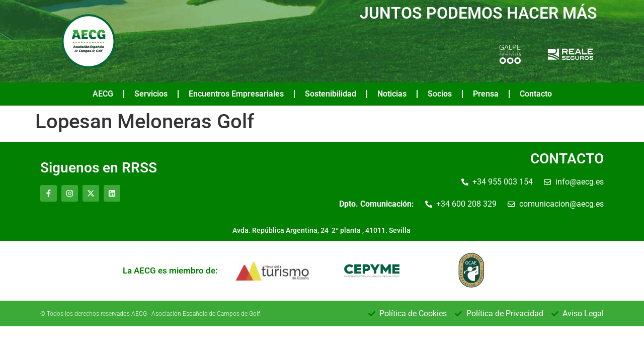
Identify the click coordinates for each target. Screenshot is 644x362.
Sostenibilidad (331, 94)
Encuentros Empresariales (236, 94)
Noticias (392, 94)
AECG (103, 94)
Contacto (536, 94)
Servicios (151, 94)
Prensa (486, 94)
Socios (440, 94)
